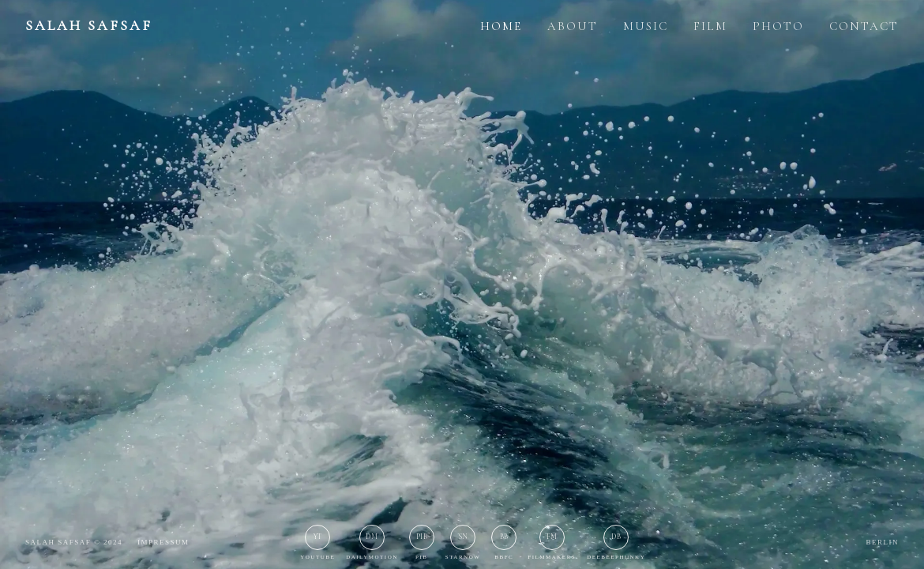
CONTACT (864, 26)
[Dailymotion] (372, 543)
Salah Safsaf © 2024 (74, 542)
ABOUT (573, 26)
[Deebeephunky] (616, 543)
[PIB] (422, 543)
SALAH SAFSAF (89, 25)
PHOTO (778, 26)
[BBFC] (504, 543)
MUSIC (646, 26)
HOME (501, 26)
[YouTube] (317, 543)
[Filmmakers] (552, 543)
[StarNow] (463, 543)
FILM (710, 26)
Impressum (163, 542)
